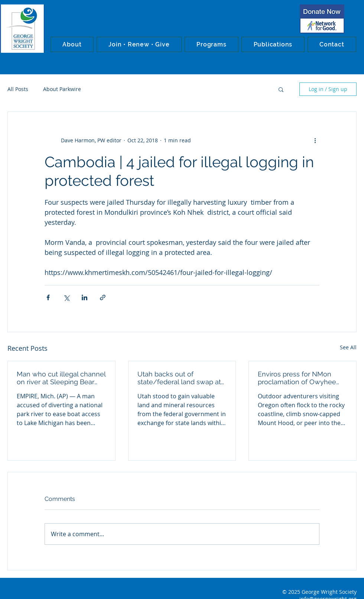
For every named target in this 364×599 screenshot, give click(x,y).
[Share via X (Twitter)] (66, 297)
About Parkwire (62, 89)
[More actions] (315, 140)
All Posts (18, 89)
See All (348, 347)
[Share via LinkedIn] (84, 297)
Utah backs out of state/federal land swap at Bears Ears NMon (179, 378)
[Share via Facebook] (48, 297)
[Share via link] (103, 297)
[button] (72, 44)
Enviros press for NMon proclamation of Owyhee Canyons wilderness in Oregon (297, 378)
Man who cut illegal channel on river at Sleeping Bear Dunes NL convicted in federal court (61, 378)
